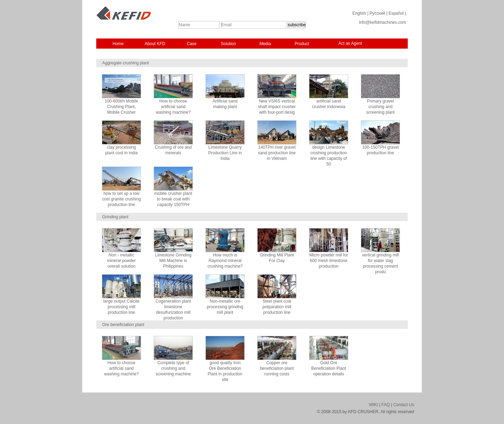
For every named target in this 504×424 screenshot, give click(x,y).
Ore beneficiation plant (123, 325)
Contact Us (404, 405)
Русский (377, 13)
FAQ (386, 405)
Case (191, 44)
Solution (228, 44)
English (359, 13)
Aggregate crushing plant (125, 63)
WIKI (373, 405)
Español (396, 13)
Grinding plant (115, 217)
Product (302, 44)
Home (118, 44)
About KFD (155, 44)
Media (265, 44)
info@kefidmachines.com (383, 22)
